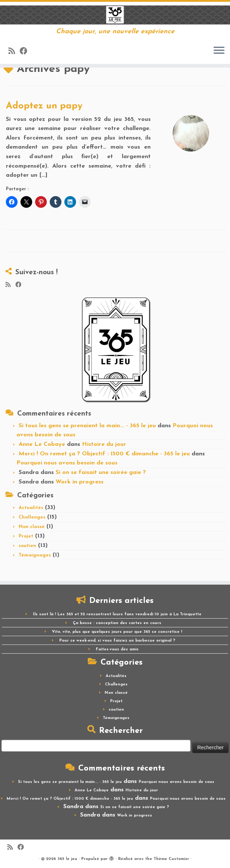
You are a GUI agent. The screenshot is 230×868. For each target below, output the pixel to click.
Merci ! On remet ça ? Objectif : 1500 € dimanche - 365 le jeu (104, 454)
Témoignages (35, 555)
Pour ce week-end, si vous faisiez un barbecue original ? (117, 641)
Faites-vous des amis (117, 649)
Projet (26, 536)
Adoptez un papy (44, 106)
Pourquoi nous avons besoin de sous (67, 463)
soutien (27, 546)
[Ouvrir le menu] (219, 51)
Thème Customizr (171, 859)
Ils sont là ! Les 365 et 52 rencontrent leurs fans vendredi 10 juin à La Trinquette (117, 614)
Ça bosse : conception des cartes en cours (117, 623)
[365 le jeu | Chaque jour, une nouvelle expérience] (115, 15)
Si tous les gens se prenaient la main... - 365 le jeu (87, 426)
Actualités (31, 508)
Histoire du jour (104, 444)
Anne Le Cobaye (42, 444)
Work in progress (80, 482)
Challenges (32, 517)
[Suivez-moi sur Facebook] (26, 52)
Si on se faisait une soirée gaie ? (101, 473)
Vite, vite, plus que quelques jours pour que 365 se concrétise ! (117, 632)
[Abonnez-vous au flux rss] (14, 52)
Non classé (32, 527)
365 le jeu (67, 859)
